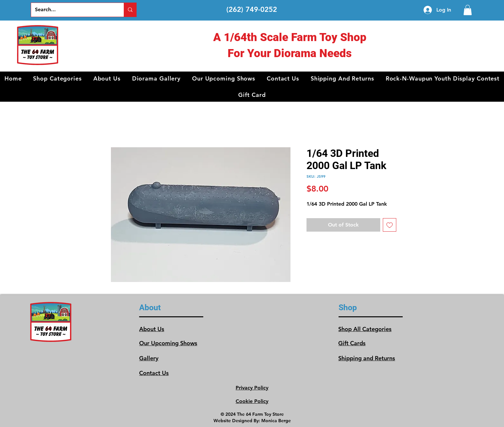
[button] (57, 78)
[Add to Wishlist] (390, 225)
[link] (468, 10)
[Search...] (73, 10)
